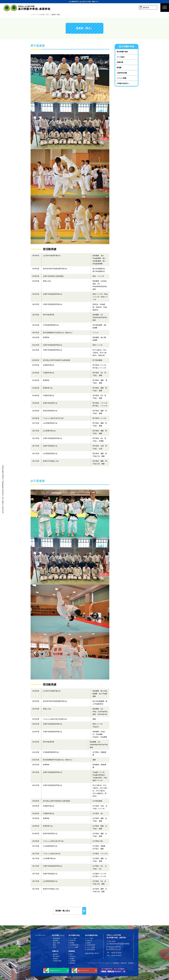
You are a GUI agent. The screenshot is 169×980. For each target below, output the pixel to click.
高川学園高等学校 (92, 935)
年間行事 (120, 62)
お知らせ (73, 956)
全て (71, 954)
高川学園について (58, 935)
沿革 (54, 947)
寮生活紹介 (56, 956)
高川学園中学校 (122, 52)
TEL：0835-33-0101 (114, 953)
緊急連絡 (73, 963)
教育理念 (56, 941)
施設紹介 (56, 954)
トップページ (40, 935)
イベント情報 (121, 78)
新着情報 (72, 951)
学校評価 (131, 963)
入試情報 (73, 961)
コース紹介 (121, 57)
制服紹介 (56, 959)
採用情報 (116, 963)
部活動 (119, 68)
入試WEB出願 (122, 73)
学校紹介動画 (57, 961)
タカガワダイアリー (92, 953)
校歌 (54, 945)
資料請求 (123, 963)
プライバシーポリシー (104, 963)
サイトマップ (92, 963)
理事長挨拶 (56, 938)
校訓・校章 (56, 943)
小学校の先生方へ (123, 83)
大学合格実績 (91, 949)
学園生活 (55, 951)
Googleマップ (113, 948)
